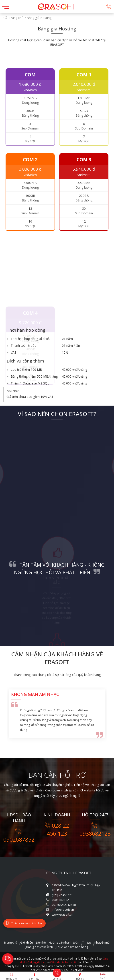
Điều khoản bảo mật (63, 962)
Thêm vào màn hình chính (24, 923)
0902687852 (19, 836)
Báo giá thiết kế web (40, 947)
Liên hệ (41, 942)
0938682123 (95, 830)
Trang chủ (16, 18)
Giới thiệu (27, 942)
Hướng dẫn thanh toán (64, 942)
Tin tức (87, 942)
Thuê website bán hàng (72, 947)
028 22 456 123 (57, 829)
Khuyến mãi (102, 942)
